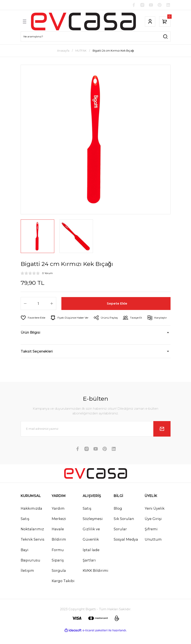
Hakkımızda (31, 519)
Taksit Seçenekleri (37, 362)
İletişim (27, 581)
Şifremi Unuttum (153, 545)
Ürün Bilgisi (30, 343)
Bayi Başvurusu (30, 566)
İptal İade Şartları (91, 566)
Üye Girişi (153, 529)
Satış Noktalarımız (32, 534)
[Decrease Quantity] (25, 304)
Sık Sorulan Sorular (124, 534)
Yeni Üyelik (155, 519)
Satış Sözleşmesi (93, 524)
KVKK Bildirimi (95, 581)
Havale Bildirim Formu (59, 550)
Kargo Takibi (63, 592)
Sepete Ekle (117, 304)
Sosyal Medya (126, 550)
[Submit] (162, 439)
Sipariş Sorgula (59, 576)
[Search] (96, 37)
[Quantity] (38, 304)
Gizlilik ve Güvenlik (91, 545)
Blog (118, 519)
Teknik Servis (33, 550)
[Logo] (83, 22)
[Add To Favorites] (34, 318)
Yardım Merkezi (59, 524)
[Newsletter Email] (96, 439)
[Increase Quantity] (52, 304)
